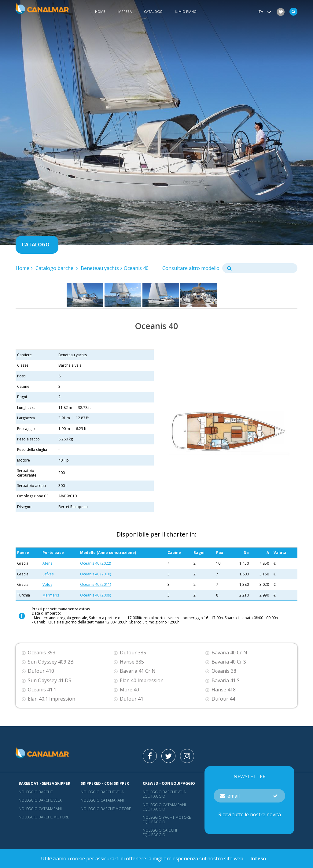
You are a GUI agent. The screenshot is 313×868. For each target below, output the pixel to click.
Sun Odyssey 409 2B (51, 662)
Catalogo (153, 12)
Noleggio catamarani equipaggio (164, 807)
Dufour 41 (132, 699)
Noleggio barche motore (44, 817)
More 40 (129, 690)
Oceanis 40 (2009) (96, 595)
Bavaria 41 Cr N (138, 671)
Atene (48, 563)
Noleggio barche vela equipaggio (164, 794)
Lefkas (48, 574)
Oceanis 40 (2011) (96, 584)
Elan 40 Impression (142, 681)
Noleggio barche (36, 792)
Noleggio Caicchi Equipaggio (160, 832)
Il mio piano (186, 12)
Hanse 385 (132, 662)
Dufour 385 (133, 653)
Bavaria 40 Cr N (229, 653)
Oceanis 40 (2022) (96, 563)
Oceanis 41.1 (42, 690)
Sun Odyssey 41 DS (50, 681)
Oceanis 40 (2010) (96, 574)
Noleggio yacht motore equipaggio (167, 819)
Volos (47, 584)
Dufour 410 (41, 671)
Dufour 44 (223, 699)
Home (100, 12)
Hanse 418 (224, 690)
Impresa (125, 12)
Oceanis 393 (42, 653)
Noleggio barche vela (40, 800)
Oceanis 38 (224, 671)
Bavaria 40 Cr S (229, 662)
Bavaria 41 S (226, 681)
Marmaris (51, 595)
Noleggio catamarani (40, 809)
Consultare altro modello (191, 268)
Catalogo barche (55, 268)
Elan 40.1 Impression (52, 699)
